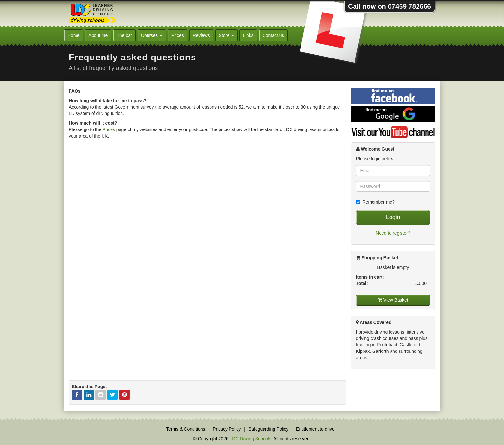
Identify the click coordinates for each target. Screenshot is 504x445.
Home (73, 35)
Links (248, 35)
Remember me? (375, 202)
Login (393, 217)
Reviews (201, 35)
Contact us (273, 35)
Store (226, 35)
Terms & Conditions (186, 429)
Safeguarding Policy (269, 429)
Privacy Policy (227, 429)
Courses (152, 35)
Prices (178, 35)
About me (98, 35)
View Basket (393, 300)
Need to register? (393, 233)
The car (124, 35)
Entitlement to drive (315, 429)
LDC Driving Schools (250, 439)
